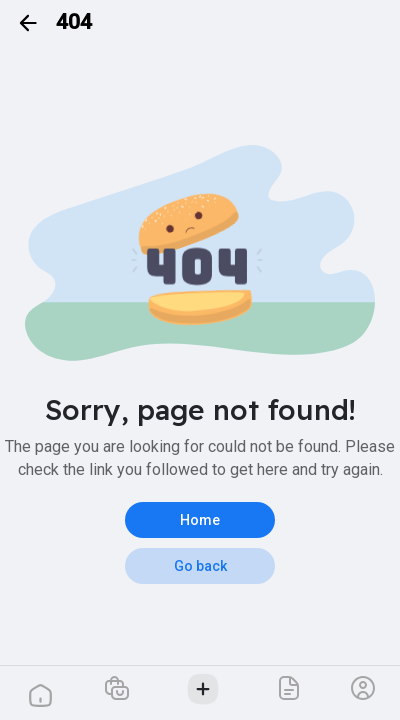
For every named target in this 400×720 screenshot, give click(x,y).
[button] (117, 687)
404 (74, 22)
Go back (200, 566)
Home (200, 520)
